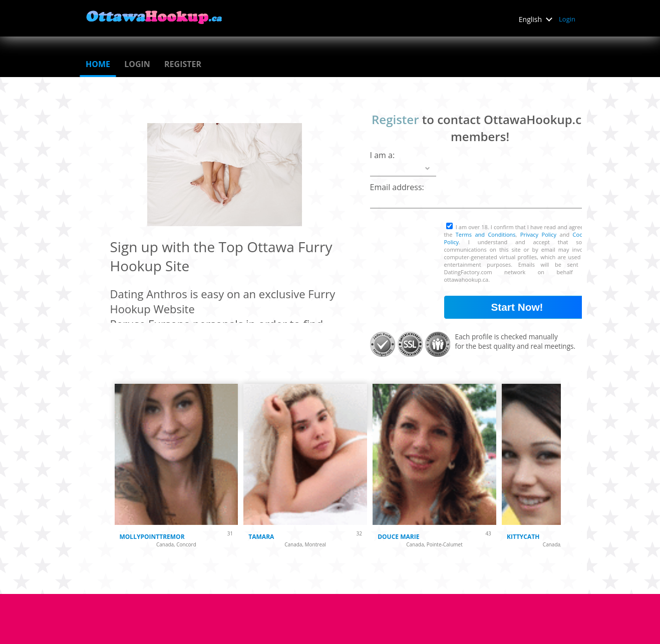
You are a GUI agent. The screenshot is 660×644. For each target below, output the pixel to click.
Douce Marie (398, 537)
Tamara (261, 537)
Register (183, 64)
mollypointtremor (152, 537)
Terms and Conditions (486, 234)
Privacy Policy (538, 234)
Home (98, 64)
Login (567, 19)
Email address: (397, 187)
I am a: (383, 155)
